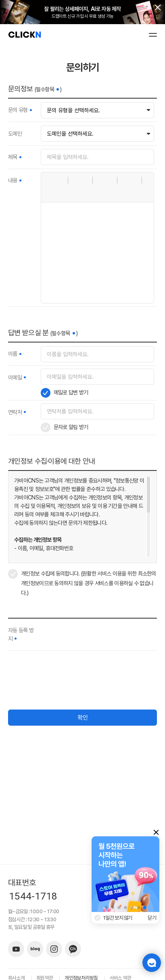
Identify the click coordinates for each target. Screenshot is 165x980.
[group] (125, 874)
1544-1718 (33, 896)
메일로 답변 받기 (71, 392)
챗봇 (152, 963)
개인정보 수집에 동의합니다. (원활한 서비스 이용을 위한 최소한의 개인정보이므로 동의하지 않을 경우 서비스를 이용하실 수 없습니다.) (89, 583)
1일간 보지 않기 (118, 918)
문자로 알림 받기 (71, 427)
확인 (83, 718)
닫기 (152, 918)
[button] (50, 180)
